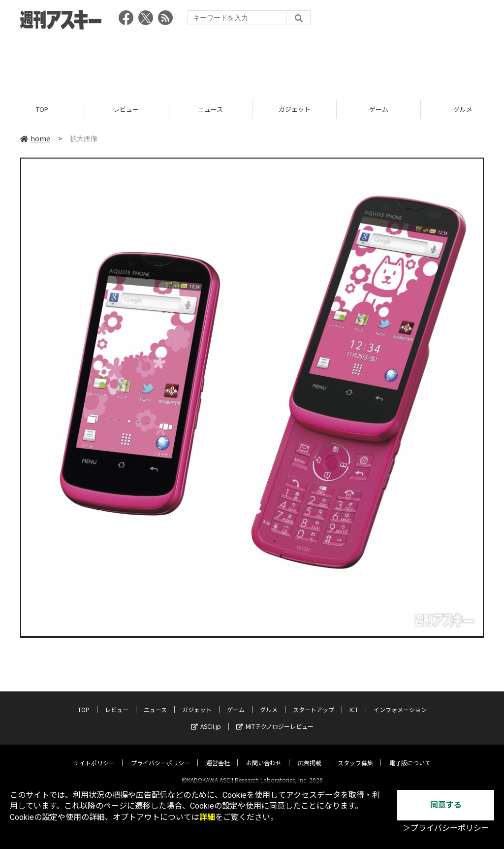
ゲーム (379, 110)
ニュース (210, 110)
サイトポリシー (94, 754)
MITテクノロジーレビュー (275, 718)
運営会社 (218, 754)
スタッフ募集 (355, 754)
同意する (446, 805)
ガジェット (295, 110)
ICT (354, 701)
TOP (42, 110)
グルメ (269, 701)
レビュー (126, 110)
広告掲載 (310, 754)
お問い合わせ (264, 754)
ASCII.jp (206, 718)
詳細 (207, 817)
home (35, 139)
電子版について (410, 754)
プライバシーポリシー (160, 754)
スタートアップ (314, 701)
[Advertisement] (252, 62)
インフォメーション (400, 701)
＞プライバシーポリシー (446, 828)
